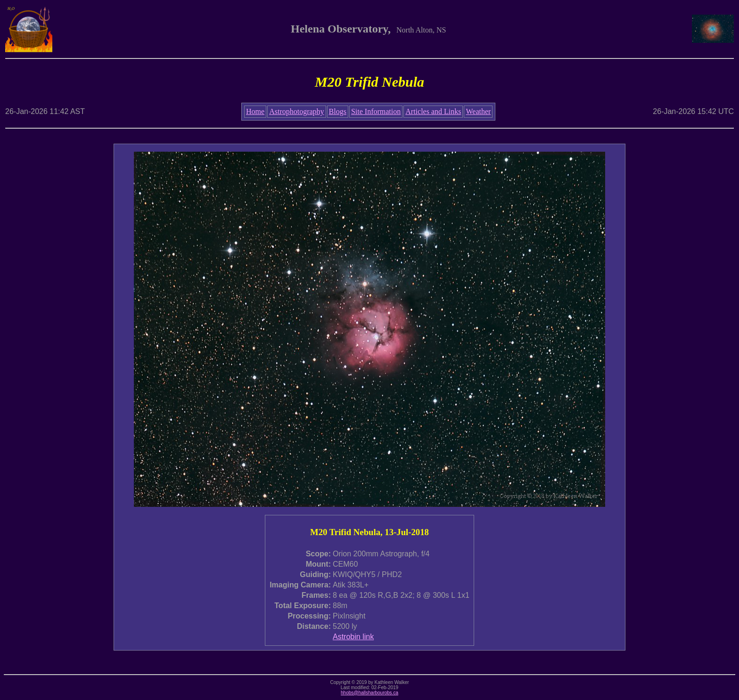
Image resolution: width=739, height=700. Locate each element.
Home (255, 111)
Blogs (338, 111)
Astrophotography (296, 111)
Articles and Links (433, 111)
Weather (478, 111)
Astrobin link (353, 637)
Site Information (376, 111)
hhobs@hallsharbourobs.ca (369, 693)
